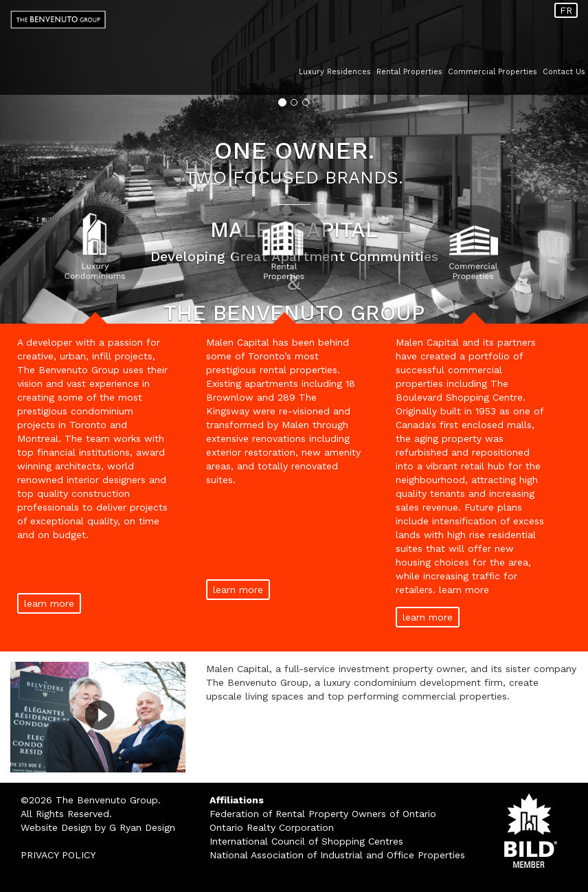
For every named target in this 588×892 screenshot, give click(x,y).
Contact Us (564, 72)
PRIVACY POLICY (58, 855)
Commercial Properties (493, 72)
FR (566, 10)
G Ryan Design (142, 827)
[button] (44, 162)
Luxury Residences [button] (335, 72)
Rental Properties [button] (409, 72)
